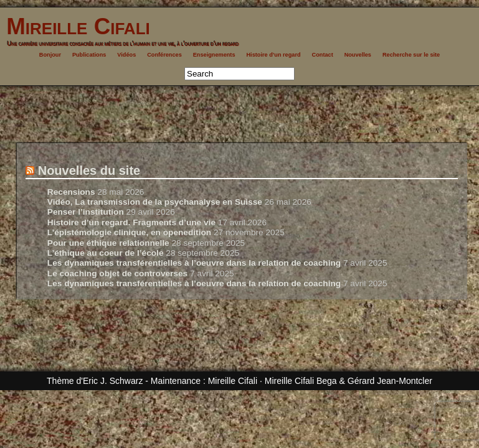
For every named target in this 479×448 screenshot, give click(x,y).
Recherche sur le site (411, 55)
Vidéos (126, 55)
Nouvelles (358, 55)
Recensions (71, 192)
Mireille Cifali (75, 26)
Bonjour (50, 55)
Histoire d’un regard (273, 55)
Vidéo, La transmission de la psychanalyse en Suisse (155, 202)
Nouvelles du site (89, 170)
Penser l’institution (86, 212)
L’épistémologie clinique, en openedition (129, 232)
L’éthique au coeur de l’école (106, 253)
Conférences (164, 55)
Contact (323, 55)
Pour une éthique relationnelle (108, 243)
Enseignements (214, 55)
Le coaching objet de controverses (117, 273)
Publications (89, 55)
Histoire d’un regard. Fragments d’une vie (131, 222)
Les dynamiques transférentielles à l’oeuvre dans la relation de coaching (194, 263)
